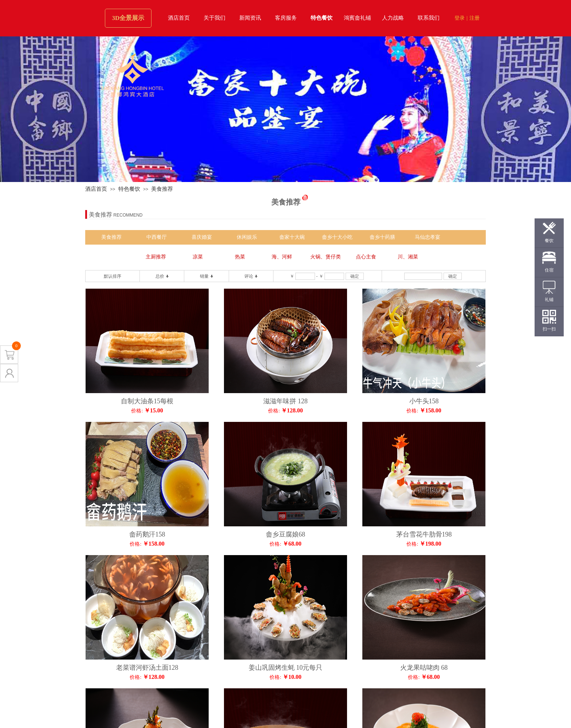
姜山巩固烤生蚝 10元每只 (286, 668)
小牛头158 (424, 401)
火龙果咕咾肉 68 (424, 668)
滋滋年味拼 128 (285, 401)
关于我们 (214, 18)
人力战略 (393, 18)
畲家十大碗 (292, 237)
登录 (460, 18)
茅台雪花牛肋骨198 (424, 534)
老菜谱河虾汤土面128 (147, 668)
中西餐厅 (157, 237)
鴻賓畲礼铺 (357, 18)
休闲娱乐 (247, 237)
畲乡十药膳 (382, 237)
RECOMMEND (128, 215)
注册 (474, 18)
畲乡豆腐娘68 (285, 534)
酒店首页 (179, 18)
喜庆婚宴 (202, 237)
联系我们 (429, 18)
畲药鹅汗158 (147, 534)
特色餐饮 (322, 18)
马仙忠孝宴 (428, 237)
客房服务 (286, 18)
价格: (137, 411)
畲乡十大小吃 (337, 237)
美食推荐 (162, 189)
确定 (355, 276)
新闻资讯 (250, 18)
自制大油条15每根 (147, 401)
